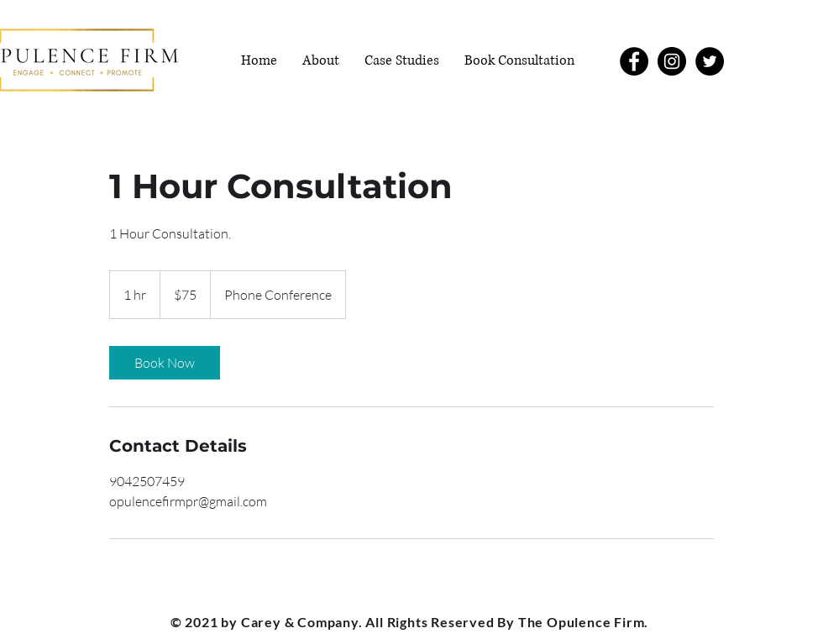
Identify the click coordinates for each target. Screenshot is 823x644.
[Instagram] (672, 61)
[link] (165, 363)
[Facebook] (634, 61)
